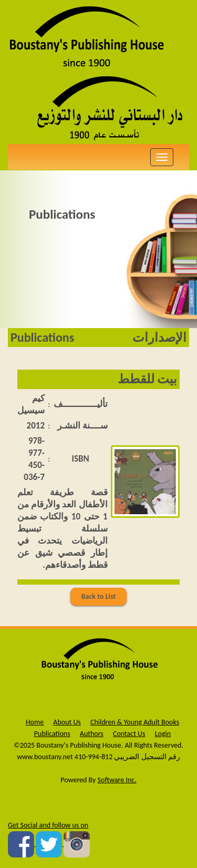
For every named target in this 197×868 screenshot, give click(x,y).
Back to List (99, 596)
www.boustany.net (45, 757)
